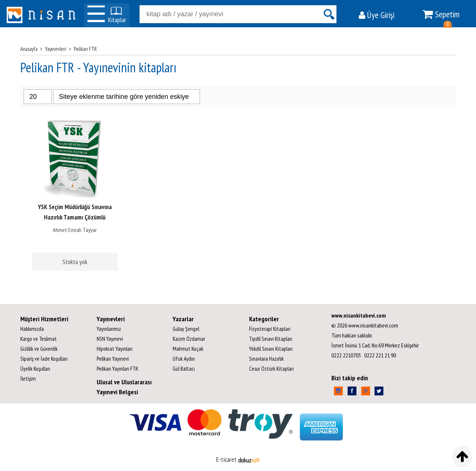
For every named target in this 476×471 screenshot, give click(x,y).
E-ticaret (226, 459)
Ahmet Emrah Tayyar (75, 230)
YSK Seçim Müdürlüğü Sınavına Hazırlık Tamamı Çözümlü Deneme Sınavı (75, 217)
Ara (329, 14)
